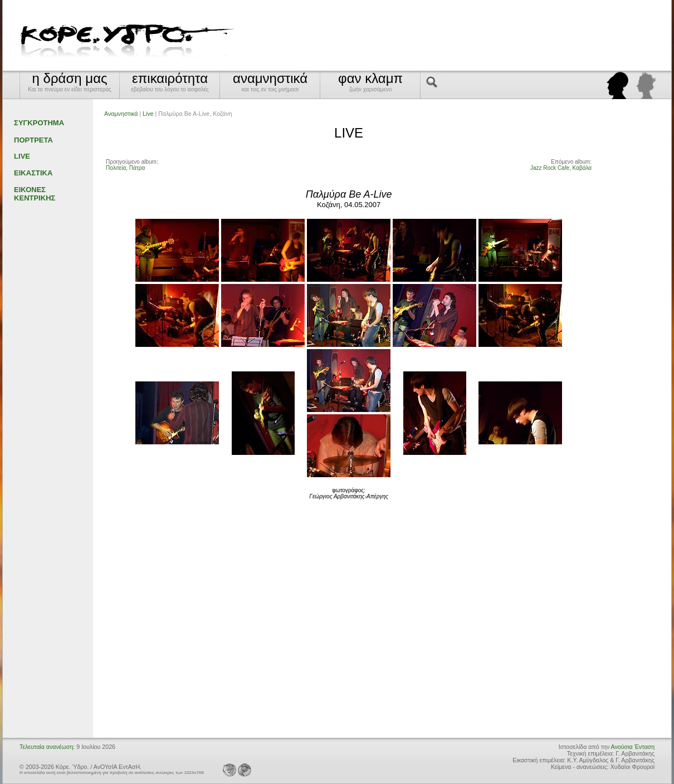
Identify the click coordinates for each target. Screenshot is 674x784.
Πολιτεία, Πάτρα (125, 168)
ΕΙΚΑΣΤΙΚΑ (33, 173)
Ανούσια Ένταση (633, 747)
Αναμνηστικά (121, 114)
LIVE (22, 156)
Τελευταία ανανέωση (46, 747)
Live (148, 114)
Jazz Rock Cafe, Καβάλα (561, 168)
